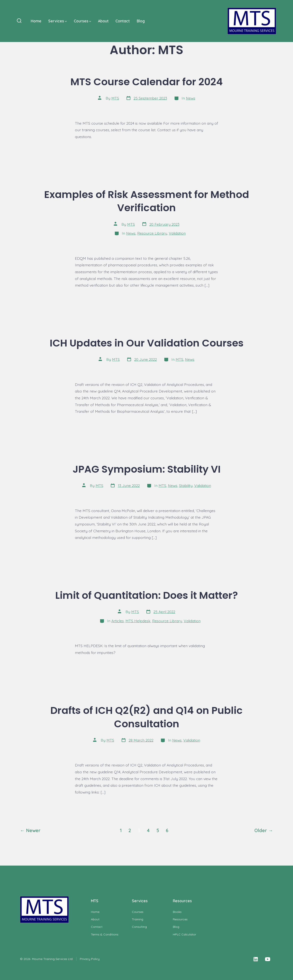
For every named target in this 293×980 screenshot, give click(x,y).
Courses (82, 21)
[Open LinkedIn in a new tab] (256, 959)
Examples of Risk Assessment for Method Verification (147, 201)
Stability (186, 485)
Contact (123, 21)
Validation (177, 233)
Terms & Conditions (105, 934)
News (191, 98)
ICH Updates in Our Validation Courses (147, 343)
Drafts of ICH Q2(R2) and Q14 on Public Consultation (146, 717)
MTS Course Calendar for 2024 (147, 82)
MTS (115, 98)
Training (138, 919)
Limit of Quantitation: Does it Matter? (147, 595)
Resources (180, 919)
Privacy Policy (90, 959)
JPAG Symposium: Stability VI (147, 469)
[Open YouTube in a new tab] (268, 959)
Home (36, 21)
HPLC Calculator (184, 934)
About (103, 21)
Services (58, 21)
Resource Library (152, 233)
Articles (118, 621)
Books (177, 912)
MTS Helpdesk (138, 621)
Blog (141, 21)
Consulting (139, 927)
